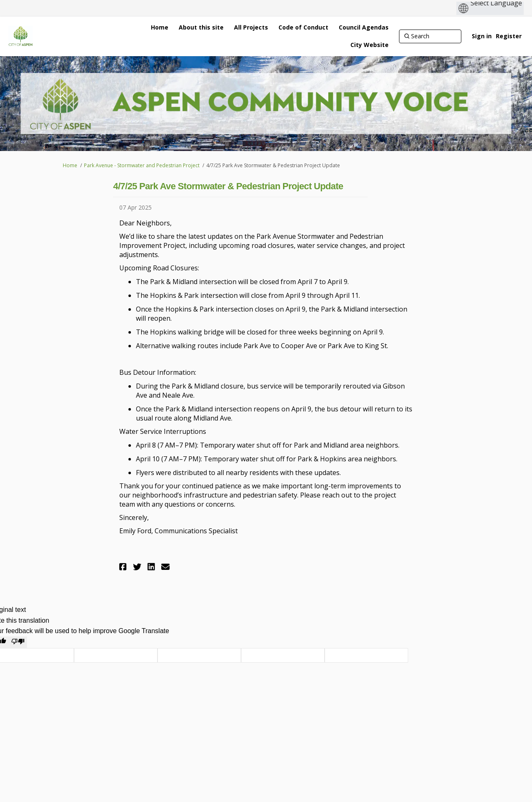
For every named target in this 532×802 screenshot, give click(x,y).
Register (509, 36)
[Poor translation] (18, 642)
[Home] (160, 27)
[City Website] (369, 45)
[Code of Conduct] (303, 27)
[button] (124, 567)
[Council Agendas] (364, 27)
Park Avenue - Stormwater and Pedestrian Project (142, 165)
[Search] (430, 36)
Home (70, 165)
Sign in (482, 36)
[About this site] (201, 27)
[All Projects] (251, 27)
